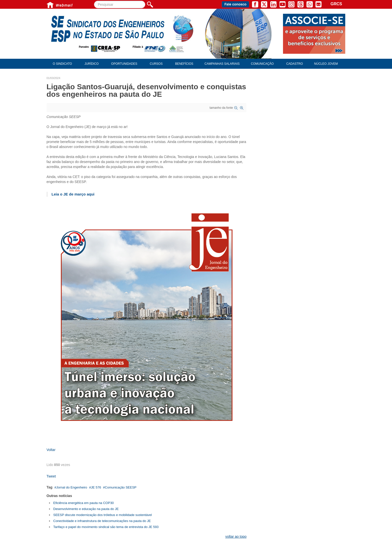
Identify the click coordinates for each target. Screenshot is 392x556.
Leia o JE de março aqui (73, 194)
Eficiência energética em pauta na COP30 (83, 503)
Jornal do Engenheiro (72, 487)
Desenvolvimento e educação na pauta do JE (86, 509)
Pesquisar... (94, 1)
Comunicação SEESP (120, 487)
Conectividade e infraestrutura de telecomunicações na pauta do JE (102, 521)
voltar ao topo (236, 536)
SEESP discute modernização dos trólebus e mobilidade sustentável (102, 515)
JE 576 (96, 487)
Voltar (51, 450)
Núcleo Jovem (326, 64)
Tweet (51, 476)
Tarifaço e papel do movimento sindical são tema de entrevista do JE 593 (106, 527)
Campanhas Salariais (222, 64)
